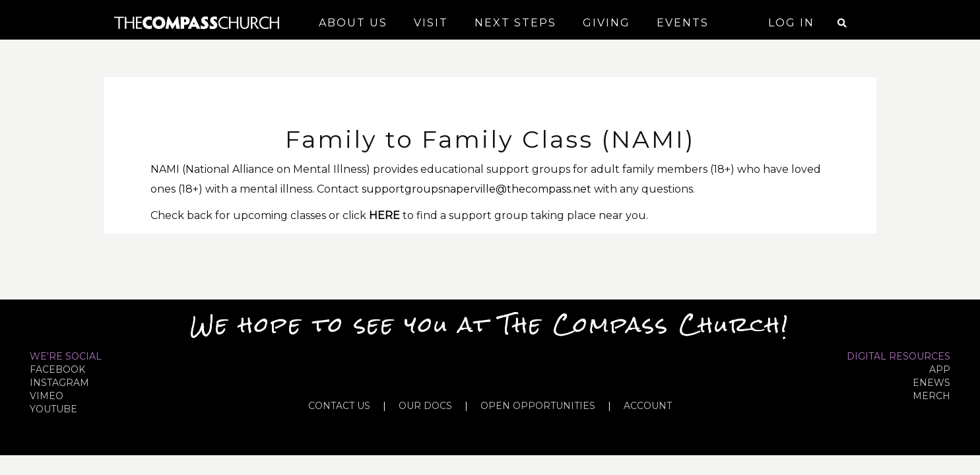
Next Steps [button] (515, 23)
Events (683, 23)
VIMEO (47, 396)
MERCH (931, 396)
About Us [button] (353, 23)
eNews (931, 383)
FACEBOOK (57, 369)
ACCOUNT (648, 406)
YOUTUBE (53, 409)
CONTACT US (339, 406)
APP (940, 369)
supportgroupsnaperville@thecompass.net (476, 189)
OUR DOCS (425, 406)
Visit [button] (431, 23)
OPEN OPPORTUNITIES (538, 406)
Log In (791, 23)
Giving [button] (606, 23)
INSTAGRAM (59, 383)
